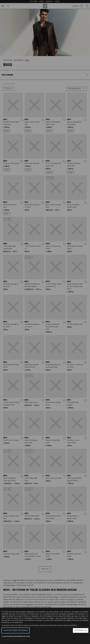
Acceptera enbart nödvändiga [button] (16, 631)
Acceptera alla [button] (81, 630)
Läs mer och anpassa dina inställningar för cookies (16, 636)
